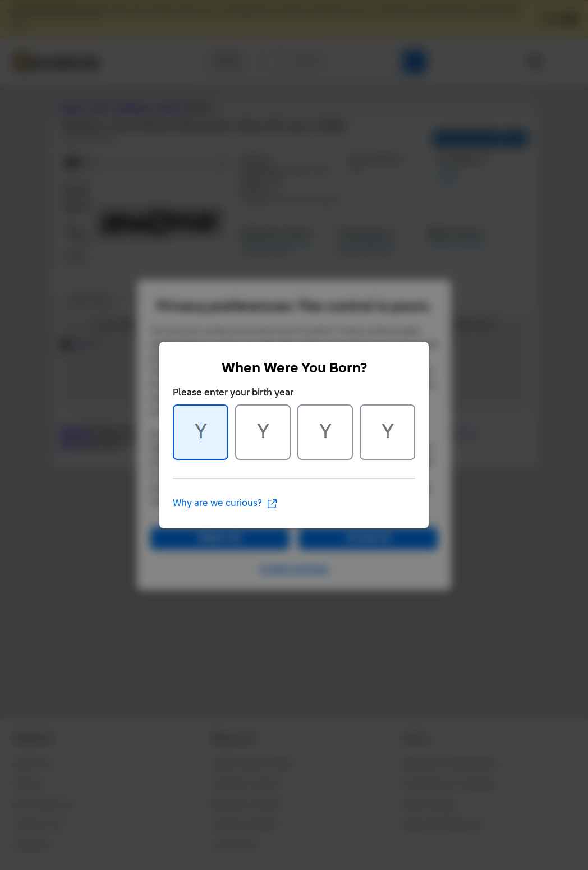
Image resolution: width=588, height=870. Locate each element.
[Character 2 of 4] (263, 432)
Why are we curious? (225, 504)
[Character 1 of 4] (201, 432)
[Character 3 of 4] (325, 432)
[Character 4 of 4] (387, 432)
